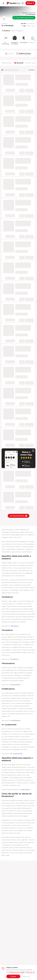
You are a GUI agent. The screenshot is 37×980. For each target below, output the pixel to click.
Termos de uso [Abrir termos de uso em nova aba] (30, 973)
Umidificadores (16, 720)
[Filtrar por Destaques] (7, 63)
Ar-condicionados (17, 754)
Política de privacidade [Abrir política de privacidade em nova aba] (17, 973)
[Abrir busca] (23, 3)
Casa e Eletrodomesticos (24, 18)
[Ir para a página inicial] (13, 3)
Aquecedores (26, 789)
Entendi (13, 976)
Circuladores (15, 659)
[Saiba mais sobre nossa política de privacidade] (26, 976)
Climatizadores (16, 685)
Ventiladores (15, 626)
